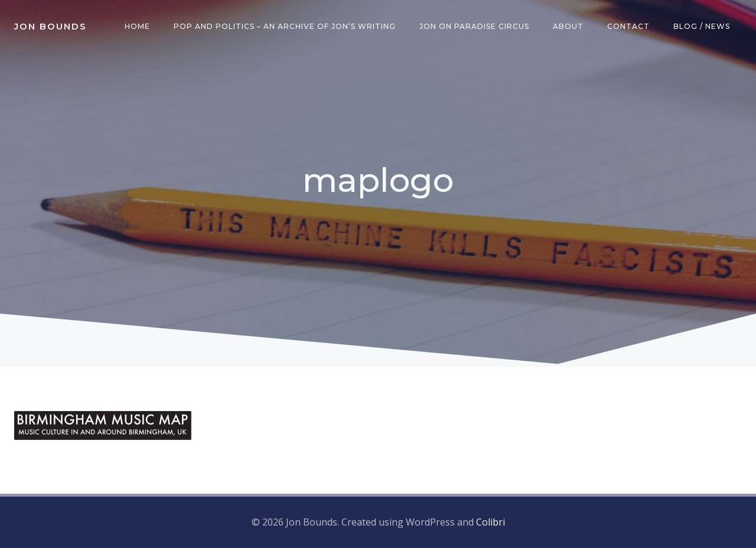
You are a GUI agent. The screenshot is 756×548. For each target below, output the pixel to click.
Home (137, 26)
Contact (628, 26)
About (568, 26)
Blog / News (702, 26)
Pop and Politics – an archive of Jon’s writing (285, 26)
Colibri (491, 522)
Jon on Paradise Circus (474, 26)
